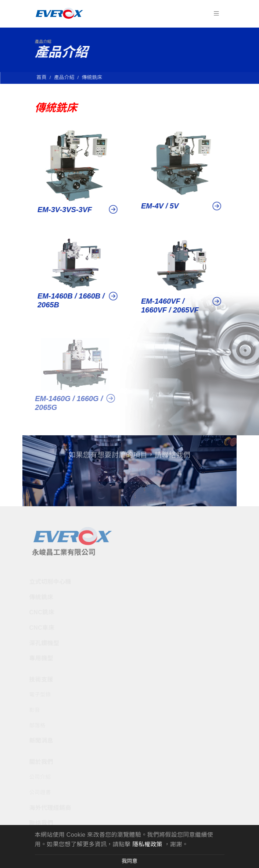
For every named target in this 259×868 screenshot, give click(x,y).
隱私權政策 (147, 844)
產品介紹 (66, 77)
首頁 (43, 77)
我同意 (129, 861)
